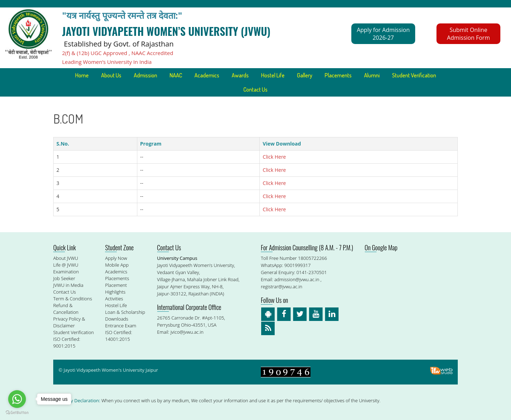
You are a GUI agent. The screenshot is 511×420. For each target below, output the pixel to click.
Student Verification (414, 75)
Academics (207, 75)
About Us (111, 75)
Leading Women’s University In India (107, 62)
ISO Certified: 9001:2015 (67, 342)
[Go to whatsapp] (17, 399)
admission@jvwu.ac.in (297, 279)
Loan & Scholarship (125, 312)
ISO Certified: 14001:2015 (119, 336)
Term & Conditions (73, 299)
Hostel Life (273, 75)
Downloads (117, 319)
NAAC (176, 75)
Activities (114, 299)
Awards (240, 75)
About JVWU (66, 258)
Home (82, 75)
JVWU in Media (68, 285)
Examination (66, 272)
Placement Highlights (116, 288)
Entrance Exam (121, 326)
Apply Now (116, 258)
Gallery (305, 75)
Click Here (274, 157)
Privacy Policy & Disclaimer (69, 322)
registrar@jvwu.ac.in (282, 287)
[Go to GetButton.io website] (17, 413)
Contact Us (255, 89)
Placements (338, 75)
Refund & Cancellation (66, 309)
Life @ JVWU (66, 265)
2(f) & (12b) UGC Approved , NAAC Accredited (118, 53)
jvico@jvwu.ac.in (187, 332)
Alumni (372, 75)
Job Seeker (64, 278)
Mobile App (117, 265)
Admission (145, 75)
